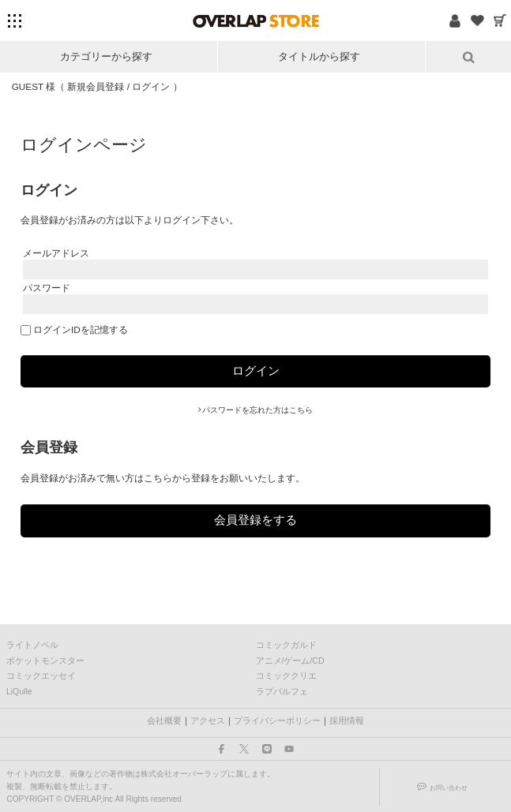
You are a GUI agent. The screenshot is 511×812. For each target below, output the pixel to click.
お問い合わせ (449, 788)
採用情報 (347, 720)
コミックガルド (286, 645)
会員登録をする (255, 520)
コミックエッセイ (41, 675)
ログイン (151, 86)
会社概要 (164, 720)
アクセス (208, 720)
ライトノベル (32, 645)
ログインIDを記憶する (81, 329)
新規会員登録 (96, 86)
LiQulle (19, 691)
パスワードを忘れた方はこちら (257, 410)
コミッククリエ (286, 675)
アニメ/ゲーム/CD (290, 660)
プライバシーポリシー (277, 720)
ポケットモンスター (45, 660)
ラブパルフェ (282, 691)
